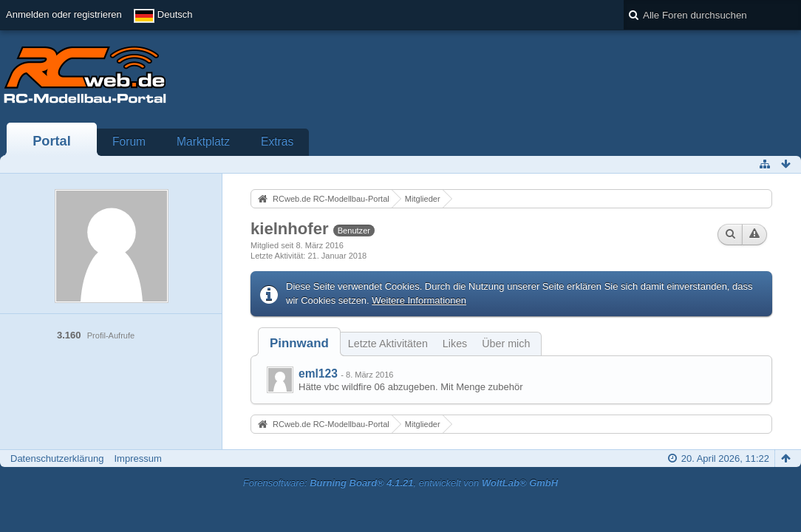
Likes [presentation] (455, 344)
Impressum (137, 458)
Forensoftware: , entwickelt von (400, 483)
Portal (52, 141)
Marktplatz (203, 141)
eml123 (318, 374)
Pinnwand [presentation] (299, 343)
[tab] (299, 343)
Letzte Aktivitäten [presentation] (388, 344)
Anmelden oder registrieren (64, 14)
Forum (129, 141)
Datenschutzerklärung (57, 458)
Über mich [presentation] (506, 344)
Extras (277, 141)
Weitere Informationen (419, 300)
